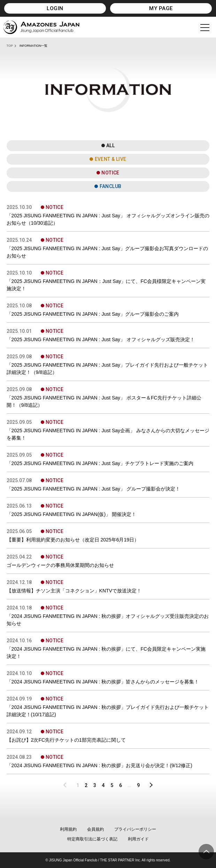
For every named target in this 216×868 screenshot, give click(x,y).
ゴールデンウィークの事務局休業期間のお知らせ (60, 565)
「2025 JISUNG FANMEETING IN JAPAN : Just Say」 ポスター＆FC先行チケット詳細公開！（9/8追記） (104, 401)
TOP (10, 46)
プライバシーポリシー (135, 829)
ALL (110, 145)
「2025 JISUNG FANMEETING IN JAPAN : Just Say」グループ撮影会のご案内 (93, 314)
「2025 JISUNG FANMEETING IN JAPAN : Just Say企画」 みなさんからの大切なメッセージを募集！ (108, 434)
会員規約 (95, 829)
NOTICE (110, 173)
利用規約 (68, 829)
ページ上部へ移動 (206, 852)
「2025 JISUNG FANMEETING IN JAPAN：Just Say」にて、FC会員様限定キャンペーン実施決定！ (106, 285)
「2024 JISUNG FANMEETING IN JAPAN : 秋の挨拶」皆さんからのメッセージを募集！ (103, 682)
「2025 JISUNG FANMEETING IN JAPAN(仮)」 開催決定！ (71, 514)
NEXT (149, 785)
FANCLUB (111, 186)
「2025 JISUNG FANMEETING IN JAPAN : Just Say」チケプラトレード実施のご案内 (100, 463)
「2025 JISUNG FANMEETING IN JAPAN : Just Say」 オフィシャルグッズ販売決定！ (101, 339)
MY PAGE (161, 8)
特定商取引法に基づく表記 (92, 839)
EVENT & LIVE (111, 159)
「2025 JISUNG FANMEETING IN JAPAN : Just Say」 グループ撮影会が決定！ (93, 489)
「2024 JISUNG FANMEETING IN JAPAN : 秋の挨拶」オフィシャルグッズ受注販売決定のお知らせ (108, 620)
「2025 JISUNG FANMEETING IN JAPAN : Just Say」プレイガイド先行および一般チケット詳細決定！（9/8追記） (107, 369)
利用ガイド (138, 839)
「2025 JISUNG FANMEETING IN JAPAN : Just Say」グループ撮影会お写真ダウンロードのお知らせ (107, 252)
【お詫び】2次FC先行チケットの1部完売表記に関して (66, 740)
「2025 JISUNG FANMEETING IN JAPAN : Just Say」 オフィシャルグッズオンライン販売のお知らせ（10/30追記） (108, 219)
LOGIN (55, 8)
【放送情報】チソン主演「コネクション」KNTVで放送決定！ (74, 591)
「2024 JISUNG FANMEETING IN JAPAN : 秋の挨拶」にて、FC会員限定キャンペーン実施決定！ (106, 653)
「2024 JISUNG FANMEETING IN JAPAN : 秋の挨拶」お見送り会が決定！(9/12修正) (99, 765)
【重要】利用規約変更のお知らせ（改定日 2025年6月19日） (73, 540)
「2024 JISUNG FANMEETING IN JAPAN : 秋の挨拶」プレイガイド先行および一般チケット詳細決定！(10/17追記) (108, 711)
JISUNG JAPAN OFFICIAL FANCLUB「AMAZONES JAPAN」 (41, 27)
